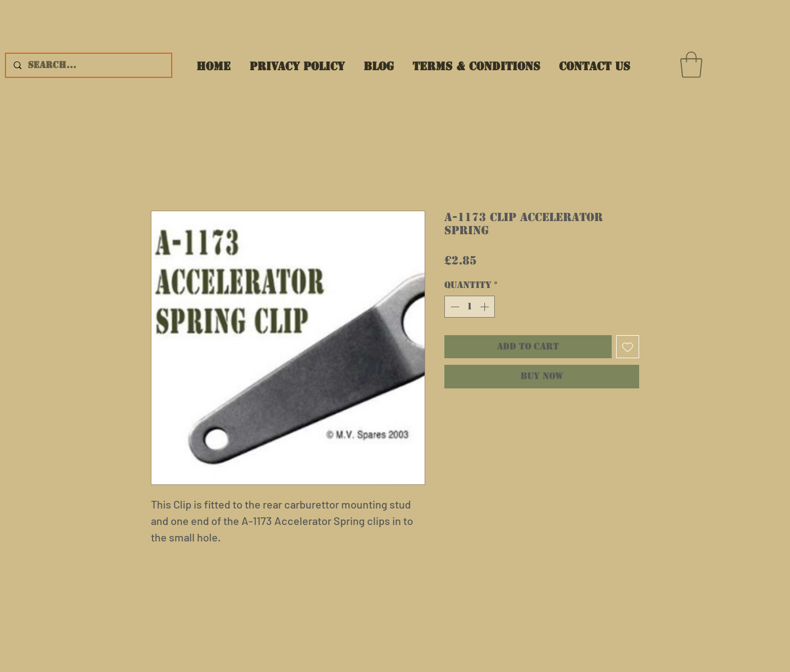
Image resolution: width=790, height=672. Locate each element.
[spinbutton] (470, 307)
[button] (691, 65)
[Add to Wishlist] (628, 347)
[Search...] (88, 65)
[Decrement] (454, 307)
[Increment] (486, 307)
